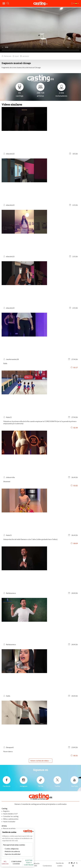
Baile (5, 363)
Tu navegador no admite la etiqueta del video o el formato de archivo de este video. (40, 30)
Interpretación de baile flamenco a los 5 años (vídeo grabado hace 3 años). (30, 539)
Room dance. (8, 751)
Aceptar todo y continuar (29, 863)
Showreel (7, 481)
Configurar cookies (16, 863)
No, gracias (5, 863)
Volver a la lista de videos (40, 761)
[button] (73, 3)
